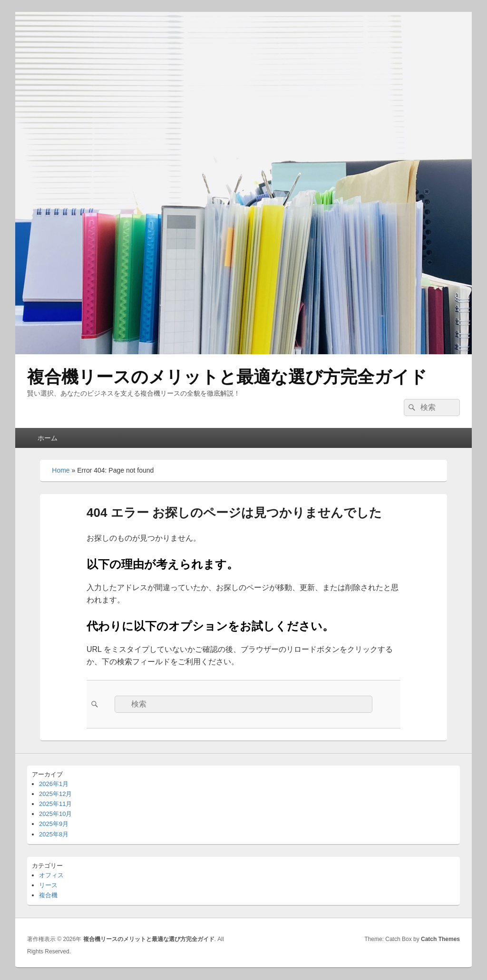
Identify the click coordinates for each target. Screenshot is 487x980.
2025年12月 (55, 794)
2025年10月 (55, 814)
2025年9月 (54, 824)
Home (61, 470)
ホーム (48, 438)
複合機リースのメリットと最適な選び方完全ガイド (227, 377)
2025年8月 (54, 834)
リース (48, 885)
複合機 (48, 895)
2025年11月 (55, 804)
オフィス (51, 875)
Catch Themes (440, 939)
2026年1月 (54, 784)
